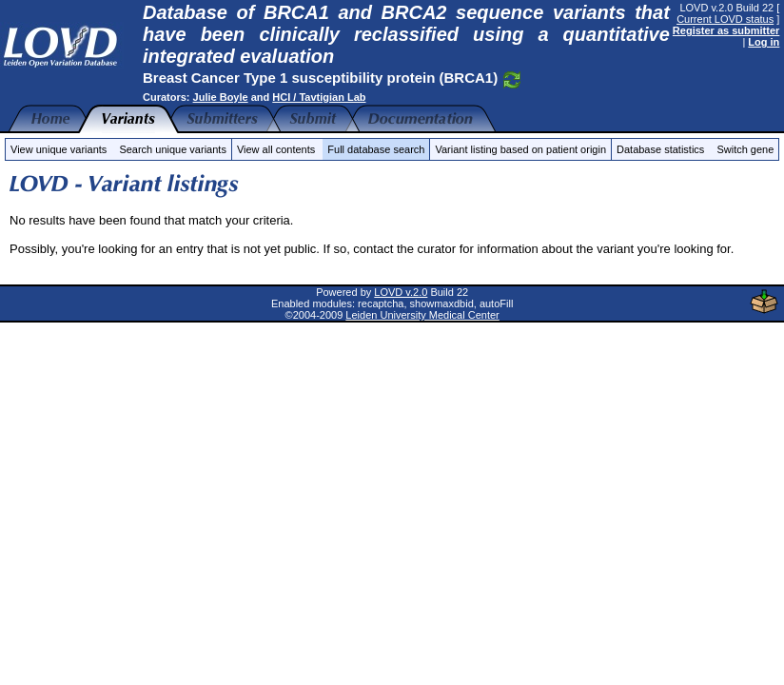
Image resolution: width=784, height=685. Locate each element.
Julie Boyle (221, 97)
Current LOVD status (725, 19)
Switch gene (745, 149)
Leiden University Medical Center (422, 315)
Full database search (376, 149)
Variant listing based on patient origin (520, 149)
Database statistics (660, 149)
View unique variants (59, 149)
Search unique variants (173, 149)
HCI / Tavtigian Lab (319, 97)
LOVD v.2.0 (401, 292)
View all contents (276, 149)
